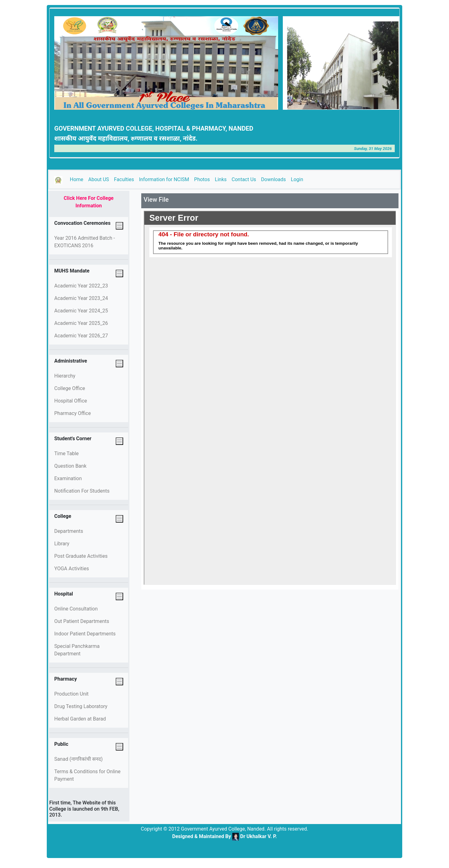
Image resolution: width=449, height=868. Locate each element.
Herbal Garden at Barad (80, 719)
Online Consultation (76, 609)
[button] (292, 63)
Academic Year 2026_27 (81, 336)
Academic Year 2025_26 (81, 323)
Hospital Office (71, 401)
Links (221, 179)
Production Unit (71, 694)
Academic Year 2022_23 (81, 286)
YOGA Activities (72, 569)
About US (99, 179)
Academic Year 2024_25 (81, 311)
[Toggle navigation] (119, 226)
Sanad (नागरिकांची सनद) (78, 759)
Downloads (273, 179)
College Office (70, 388)
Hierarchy (65, 376)
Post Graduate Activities (81, 556)
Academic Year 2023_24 (81, 298)
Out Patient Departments (82, 621)
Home (78, 179)
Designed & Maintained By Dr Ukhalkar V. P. (224, 836)
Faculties (124, 179)
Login (297, 179)
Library (62, 544)
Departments (69, 531)
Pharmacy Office (72, 413)
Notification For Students (82, 491)
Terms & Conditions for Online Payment (87, 775)
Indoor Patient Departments (85, 634)
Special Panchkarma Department (77, 650)
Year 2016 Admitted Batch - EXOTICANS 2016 (84, 242)
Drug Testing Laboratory (81, 706)
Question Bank (70, 466)
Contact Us (244, 179)
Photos (202, 179)
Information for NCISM (164, 179)
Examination (68, 478)
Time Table (66, 453)
